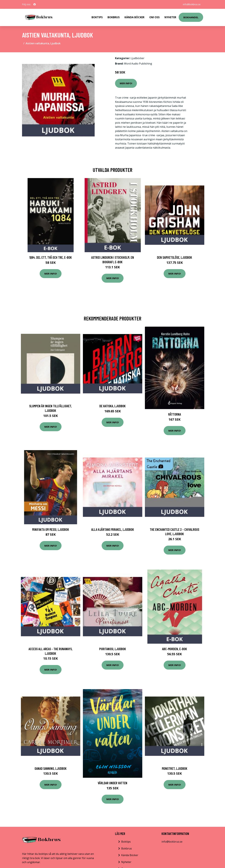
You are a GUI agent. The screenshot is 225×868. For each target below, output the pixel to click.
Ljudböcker (138, 58)
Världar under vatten (112, 783)
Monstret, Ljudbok (175, 768)
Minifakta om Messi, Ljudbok (51, 529)
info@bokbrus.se (192, 4)
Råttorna (175, 414)
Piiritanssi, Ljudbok (113, 649)
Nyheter (170, 17)
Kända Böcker (134, 17)
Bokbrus (114, 17)
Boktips (97, 17)
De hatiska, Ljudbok (112, 406)
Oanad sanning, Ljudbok (51, 768)
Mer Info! (126, 83)
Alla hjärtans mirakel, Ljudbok (113, 529)
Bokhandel (191, 17)
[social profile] (35, 4)
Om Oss (154, 17)
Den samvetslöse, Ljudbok (175, 257)
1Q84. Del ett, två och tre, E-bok (50, 257)
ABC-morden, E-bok (175, 649)
